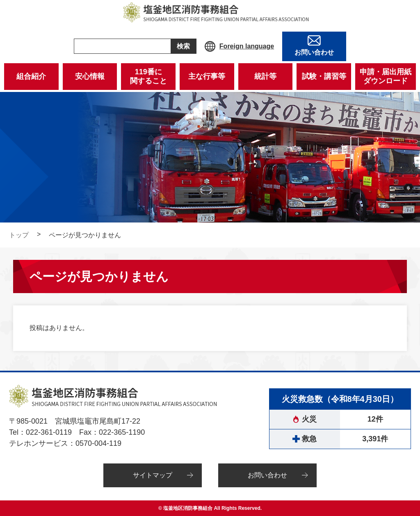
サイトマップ (153, 475)
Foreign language (247, 46)
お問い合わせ (267, 475)
